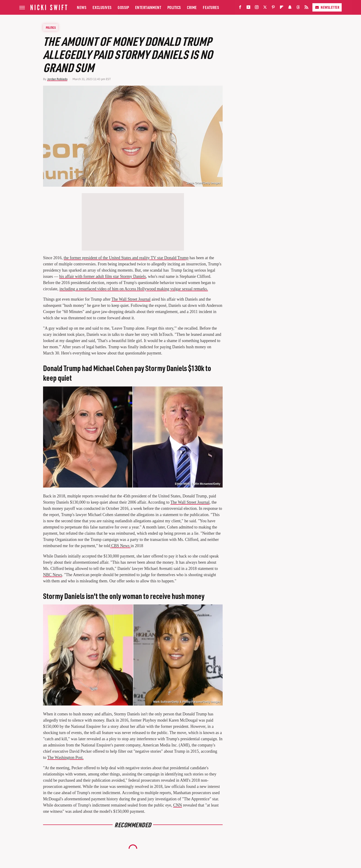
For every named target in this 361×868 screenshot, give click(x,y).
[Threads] (298, 8)
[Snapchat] (290, 8)
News (82, 7)
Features (211, 7)
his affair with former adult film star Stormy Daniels (103, 276)
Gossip (123, 7)
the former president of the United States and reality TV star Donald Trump (126, 258)
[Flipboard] (282, 8)
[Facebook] (240, 8)
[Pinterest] (273, 8)
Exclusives (102, 7)
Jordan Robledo (57, 79)
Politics (174, 7)
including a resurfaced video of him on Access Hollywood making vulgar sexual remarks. (134, 289)
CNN (178, 805)
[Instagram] (257, 8)
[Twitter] (265, 8)
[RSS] (306, 8)
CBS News (121, 546)
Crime (192, 7)
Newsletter (327, 7)
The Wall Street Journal (131, 299)
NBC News (53, 575)
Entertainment (148, 7)
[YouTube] (248, 8)
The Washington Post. (65, 758)
